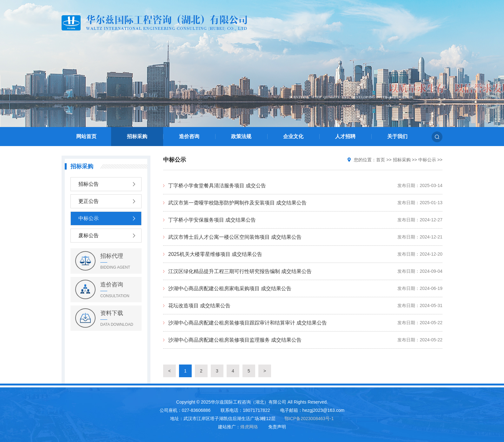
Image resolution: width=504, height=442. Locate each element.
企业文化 (293, 136)
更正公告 (89, 201)
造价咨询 (189, 136)
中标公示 (89, 218)
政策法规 (241, 136)
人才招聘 (345, 136)
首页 (381, 160)
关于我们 (397, 136)
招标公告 (89, 184)
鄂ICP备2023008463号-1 (309, 419)
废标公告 (89, 235)
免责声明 (277, 427)
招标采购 (137, 136)
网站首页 (86, 136)
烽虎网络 (249, 427)
